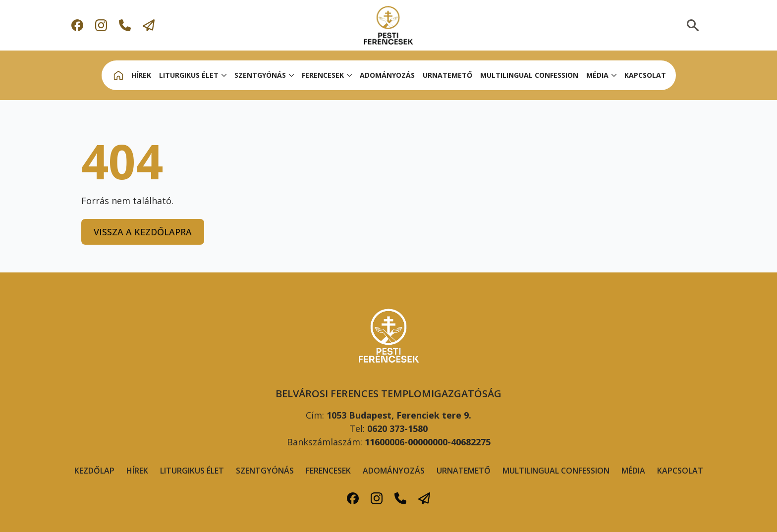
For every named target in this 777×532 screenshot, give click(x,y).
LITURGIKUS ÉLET (189, 75)
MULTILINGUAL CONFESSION (529, 75)
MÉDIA (597, 75)
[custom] (77, 25)
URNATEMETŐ (447, 75)
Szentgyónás (265, 471)
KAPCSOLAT (645, 75)
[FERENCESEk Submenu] (350, 75)
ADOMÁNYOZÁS (387, 75)
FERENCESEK (328, 471)
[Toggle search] (693, 25)
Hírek (137, 471)
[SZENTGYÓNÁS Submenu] (292, 75)
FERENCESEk (323, 75)
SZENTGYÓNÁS (260, 75)
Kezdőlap (94, 471)
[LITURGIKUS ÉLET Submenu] (224, 75)
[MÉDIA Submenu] (614, 75)
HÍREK (141, 75)
